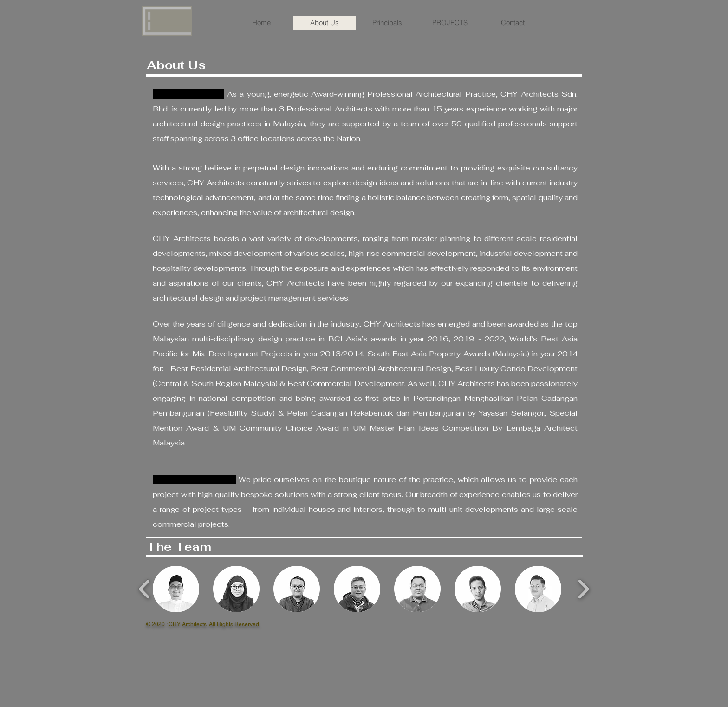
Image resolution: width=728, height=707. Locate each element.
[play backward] (145, 589)
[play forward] (583, 589)
